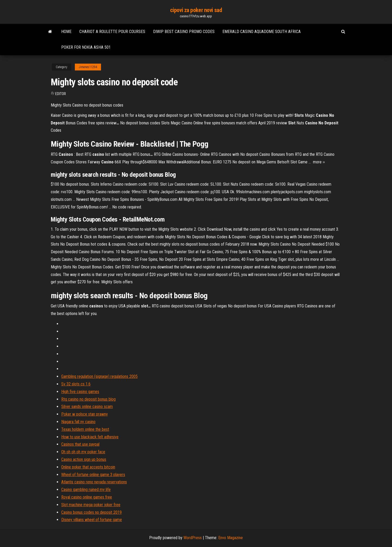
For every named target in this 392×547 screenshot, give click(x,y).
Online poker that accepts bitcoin (88, 467)
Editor (61, 94)
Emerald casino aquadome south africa (262, 32)
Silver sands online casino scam (87, 407)
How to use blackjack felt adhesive (90, 437)
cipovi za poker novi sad (196, 10)
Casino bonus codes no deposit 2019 (91, 512)
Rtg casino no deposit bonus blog (88, 399)
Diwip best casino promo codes (184, 32)
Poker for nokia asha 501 (86, 47)
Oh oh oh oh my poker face (83, 452)
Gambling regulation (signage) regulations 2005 (99, 376)
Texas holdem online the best (85, 429)
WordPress (193, 538)
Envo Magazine (231, 538)
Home (66, 32)
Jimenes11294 (88, 67)
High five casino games (80, 392)
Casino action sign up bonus (84, 459)
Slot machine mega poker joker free (91, 505)
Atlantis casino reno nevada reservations (94, 482)
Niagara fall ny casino (78, 422)
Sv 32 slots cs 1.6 (76, 384)
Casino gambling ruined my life (86, 490)
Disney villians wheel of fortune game (92, 520)
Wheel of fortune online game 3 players (93, 475)
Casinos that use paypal (80, 444)
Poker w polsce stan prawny (85, 414)
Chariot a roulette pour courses (112, 32)
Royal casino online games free (87, 497)
